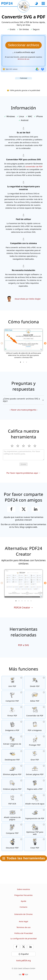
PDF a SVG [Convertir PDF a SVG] (23, 645)
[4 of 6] (25, 601)
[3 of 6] (22, 601)
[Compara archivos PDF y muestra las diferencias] (12, 830)
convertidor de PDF (34, 166)
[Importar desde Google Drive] (37, 69)
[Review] (23, 455)
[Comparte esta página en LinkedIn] (36, 509)
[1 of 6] (16, 601)
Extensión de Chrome (23, 914)
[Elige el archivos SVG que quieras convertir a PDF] (23, 45)
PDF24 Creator (22, 607)
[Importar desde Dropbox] (43, 69)
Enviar (24, 464)
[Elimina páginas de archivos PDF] (12, 771)
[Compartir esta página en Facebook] (11, 509)
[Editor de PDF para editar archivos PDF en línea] (35, 697)
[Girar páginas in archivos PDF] (35, 756)
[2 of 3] (23, 362)
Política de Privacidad (23, 933)
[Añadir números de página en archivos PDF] (12, 815)
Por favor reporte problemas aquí (22, 473)
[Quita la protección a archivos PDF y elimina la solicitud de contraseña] (12, 756)
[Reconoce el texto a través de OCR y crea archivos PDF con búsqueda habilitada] (12, 800)
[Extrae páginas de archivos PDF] (35, 771)
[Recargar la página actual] (23, 6)
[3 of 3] (27, 362)
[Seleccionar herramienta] (43, 3)
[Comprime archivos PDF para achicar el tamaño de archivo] (12, 697)
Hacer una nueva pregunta (23, 410)
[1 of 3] (20, 362)
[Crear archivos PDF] (35, 844)
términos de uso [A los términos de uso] (23, 59)
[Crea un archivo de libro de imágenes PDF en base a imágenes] (12, 727)
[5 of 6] (28, 601)
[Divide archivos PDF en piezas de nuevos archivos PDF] (35, 683)
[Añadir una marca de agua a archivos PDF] (35, 800)
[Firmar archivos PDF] (12, 712)
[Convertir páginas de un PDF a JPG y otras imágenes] (35, 727)
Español (25, 954)
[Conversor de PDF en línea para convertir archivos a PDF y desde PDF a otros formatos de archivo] (35, 712)
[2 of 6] (19, 601)
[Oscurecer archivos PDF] (12, 844)
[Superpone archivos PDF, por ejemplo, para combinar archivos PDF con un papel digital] (35, 815)
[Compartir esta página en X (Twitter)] (23, 509)
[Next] (45, 343)
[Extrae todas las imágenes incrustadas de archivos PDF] (12, 741)
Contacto (23, 907)
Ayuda (23, 901)
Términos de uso (23, 927)
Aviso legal (23, 921)
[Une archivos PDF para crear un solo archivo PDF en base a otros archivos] (12, 683)
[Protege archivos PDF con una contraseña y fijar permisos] (35, 741)
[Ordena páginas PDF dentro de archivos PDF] (12, 785)
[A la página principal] (7, 3)
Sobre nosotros (23, 889)
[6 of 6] (31, 601)
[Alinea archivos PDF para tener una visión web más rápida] (35, 830)
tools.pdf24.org (23, 960)
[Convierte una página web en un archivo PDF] (35, 785)
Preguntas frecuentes (23, 895)
